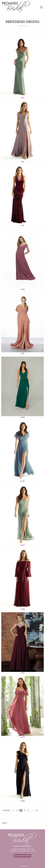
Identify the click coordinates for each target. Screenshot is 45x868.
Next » (5, 823)
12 (37, 810)
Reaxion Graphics (23, 866)
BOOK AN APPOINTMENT (22, 856)
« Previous (6, 810)
